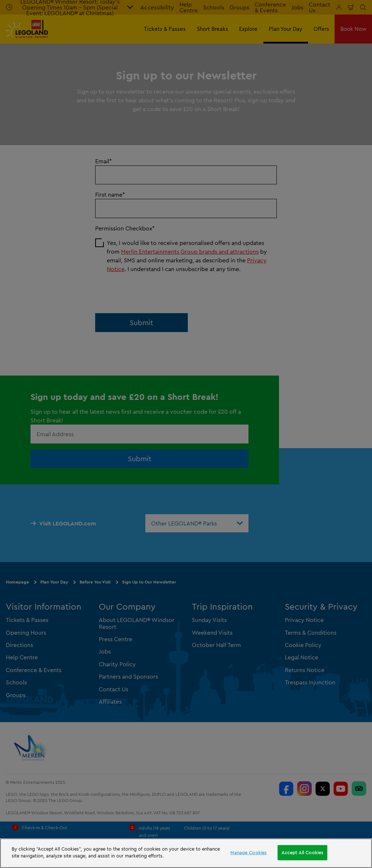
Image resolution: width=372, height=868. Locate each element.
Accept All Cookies (302, 852)
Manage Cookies (248, 852)
